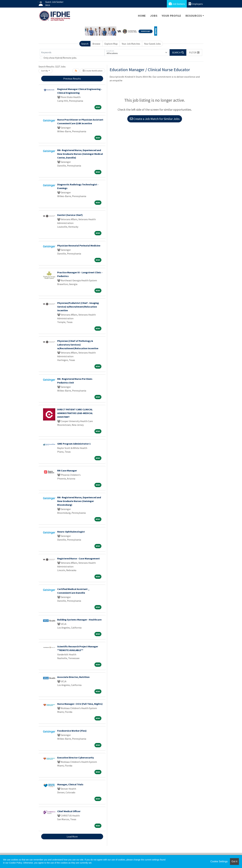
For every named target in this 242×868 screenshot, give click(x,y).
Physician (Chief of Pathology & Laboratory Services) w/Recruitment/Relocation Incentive (78, 345)
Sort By (45, 71)
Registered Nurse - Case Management (78, 558)
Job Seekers (177, 4)
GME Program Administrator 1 (74, 444)
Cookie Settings (219, 861)
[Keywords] (72, 52)
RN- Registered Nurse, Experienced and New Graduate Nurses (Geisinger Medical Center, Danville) (80, 154)
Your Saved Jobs (152, 44)
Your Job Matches (131, 44)
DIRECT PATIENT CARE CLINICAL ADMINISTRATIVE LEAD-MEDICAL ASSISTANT (75, 413)
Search (85, 44)
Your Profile (172, 16)
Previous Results (72, 79)
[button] (194, 52)
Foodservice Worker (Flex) (72, 731)
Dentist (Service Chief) (70, 215)
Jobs (154, 16)
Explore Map (111, 44)
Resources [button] (194, 16)
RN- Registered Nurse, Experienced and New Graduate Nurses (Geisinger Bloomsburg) (79, 501)
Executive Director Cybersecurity (76, 758)
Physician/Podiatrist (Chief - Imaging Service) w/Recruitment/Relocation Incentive (78, 307)
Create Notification (93, 71)
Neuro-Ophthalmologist (71, 532)
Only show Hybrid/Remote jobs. (60, 58)
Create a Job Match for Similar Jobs (155, 119)
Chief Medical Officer (69, 811)
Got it (234, 861)
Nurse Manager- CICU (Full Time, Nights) (80, 704)
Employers (196, 4)
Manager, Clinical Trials (70, 784)
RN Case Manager (67, 470)
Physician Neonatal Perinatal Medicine (79, 246)
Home (142, 16)
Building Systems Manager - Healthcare (79, 620)
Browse (96, 44)
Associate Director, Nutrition (73, 677)
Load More (72, 837)
